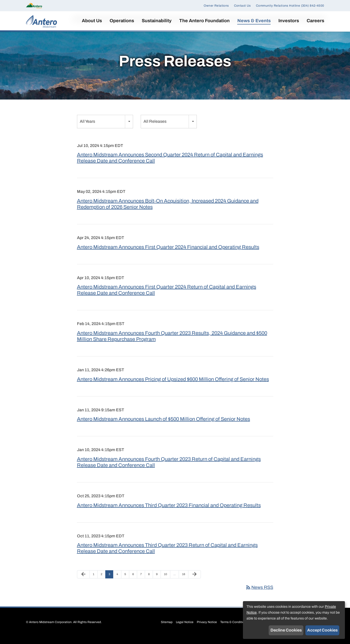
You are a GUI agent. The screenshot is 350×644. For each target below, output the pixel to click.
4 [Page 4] (119, 582)
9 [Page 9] (158, 582)
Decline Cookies (286, 630)
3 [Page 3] (111, 582)
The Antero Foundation (204, 21)
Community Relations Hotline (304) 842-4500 (290, 6)
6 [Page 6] (135, 582)
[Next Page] (195, 581)
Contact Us (242, 6)
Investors (289, 21)
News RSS (259, 594)
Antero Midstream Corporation (50, 628)
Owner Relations (216, 6)
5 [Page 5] (127, 582)
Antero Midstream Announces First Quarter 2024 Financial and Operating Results (168, 253)
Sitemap (167, 628)
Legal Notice (185, 628)
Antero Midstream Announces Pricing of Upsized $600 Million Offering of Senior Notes (173, 386)
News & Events (254, 21)
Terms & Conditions (234, 628)
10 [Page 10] (167, 582)
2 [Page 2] (103, 582)
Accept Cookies (322, 630)
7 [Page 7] (142, 582)
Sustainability (157, 21)
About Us (92, 21)
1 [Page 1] (95, 582)
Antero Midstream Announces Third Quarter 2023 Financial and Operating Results (169, 512)
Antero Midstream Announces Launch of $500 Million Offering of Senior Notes (164, 426)
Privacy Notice (207, 628)
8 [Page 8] (150, 582)
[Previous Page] (83, 581)
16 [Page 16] (185, 582)
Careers (315, 21)
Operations (122, 21)
